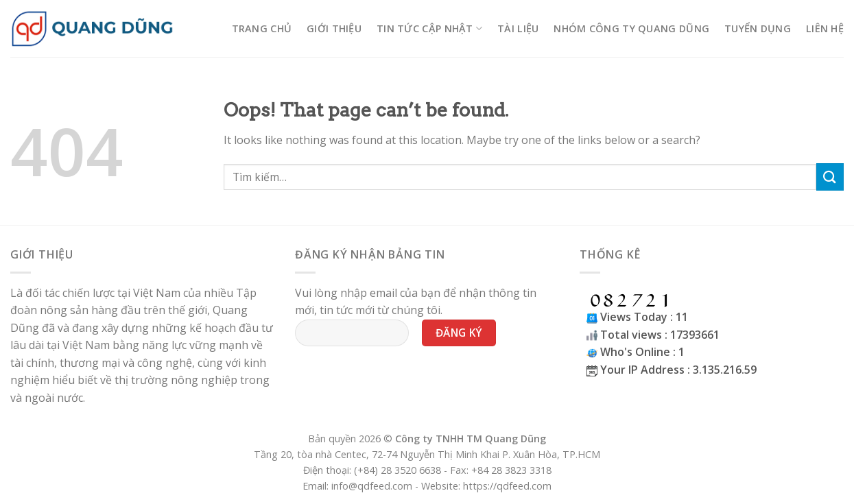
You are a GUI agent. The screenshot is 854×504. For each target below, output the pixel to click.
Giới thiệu (334, 28)
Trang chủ (262, 28)
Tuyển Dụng (758, 28)
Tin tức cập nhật (429, 28)
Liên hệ (825, 28)
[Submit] (830, 177)
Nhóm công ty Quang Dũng (631, 28)
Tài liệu (518, 28)
